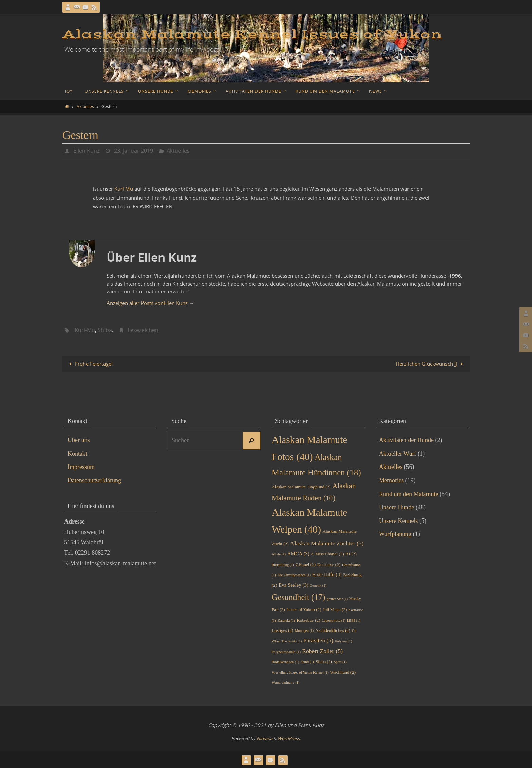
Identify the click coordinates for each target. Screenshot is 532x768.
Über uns (79, 440)
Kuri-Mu (85, 330)
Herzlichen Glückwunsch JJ (431, 364)
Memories (391, 480)
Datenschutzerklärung (94, 480)
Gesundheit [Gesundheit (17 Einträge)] (298, 597)
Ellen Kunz (86, 151)
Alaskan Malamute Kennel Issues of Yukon (252, 35)
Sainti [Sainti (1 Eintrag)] (307, 662)
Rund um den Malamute (408, 494)
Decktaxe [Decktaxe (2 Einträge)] (329, 564)
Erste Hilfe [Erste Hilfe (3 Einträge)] (327, 574)
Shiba (105, 330)
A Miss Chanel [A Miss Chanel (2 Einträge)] (327, 554)
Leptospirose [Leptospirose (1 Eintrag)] (334, 620)
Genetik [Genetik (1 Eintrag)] (318, 586)
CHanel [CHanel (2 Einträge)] (306, 564)
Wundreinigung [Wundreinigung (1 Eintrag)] (286, 683)
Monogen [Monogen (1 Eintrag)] (304, 631)
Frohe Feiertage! (90, 364)
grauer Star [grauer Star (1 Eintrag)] (337, 598)
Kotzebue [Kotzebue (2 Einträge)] (308, 620)
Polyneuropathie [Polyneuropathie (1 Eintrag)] (286, 651)
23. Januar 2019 (134, 151)
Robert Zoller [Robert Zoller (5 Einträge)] (322, 651)
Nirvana (264, 738)
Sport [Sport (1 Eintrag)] (340, 662)
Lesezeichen (143, 330)
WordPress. (289, 738)
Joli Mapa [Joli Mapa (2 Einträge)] (335, 610)
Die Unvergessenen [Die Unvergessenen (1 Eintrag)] (294, 575)
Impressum (81, 467)
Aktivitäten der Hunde (406, 440)
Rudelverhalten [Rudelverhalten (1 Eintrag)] (285, 662)
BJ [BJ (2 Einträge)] (351, 554)
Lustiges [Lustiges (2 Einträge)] (283, 630)
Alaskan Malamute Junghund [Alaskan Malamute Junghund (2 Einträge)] (301, 486)
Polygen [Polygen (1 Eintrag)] (343, 641)
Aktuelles (85, 106)
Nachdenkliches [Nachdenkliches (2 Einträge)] (333, 630)
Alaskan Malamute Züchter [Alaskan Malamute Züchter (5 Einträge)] (327, 543)
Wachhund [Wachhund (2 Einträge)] (343, 672)
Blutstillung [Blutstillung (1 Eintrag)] (283, 564)
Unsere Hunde (396, 507)
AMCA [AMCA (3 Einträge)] (298, 554)
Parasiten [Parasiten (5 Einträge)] (318, 640)
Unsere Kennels (398, 520)
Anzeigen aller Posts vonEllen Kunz (150, 303)
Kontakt (77, 453)
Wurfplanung (395, 534)
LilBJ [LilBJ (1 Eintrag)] (354, 620)
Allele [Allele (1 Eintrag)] (279, 554)
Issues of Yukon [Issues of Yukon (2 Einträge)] (304, 610)
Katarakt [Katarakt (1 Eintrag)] (286, 620)
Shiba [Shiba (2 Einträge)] (324, 662)
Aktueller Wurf (397, 453)
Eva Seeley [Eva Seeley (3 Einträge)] (293, 585)
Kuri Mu (124, 189)
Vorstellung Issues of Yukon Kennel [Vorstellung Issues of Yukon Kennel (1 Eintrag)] (300, 672)
